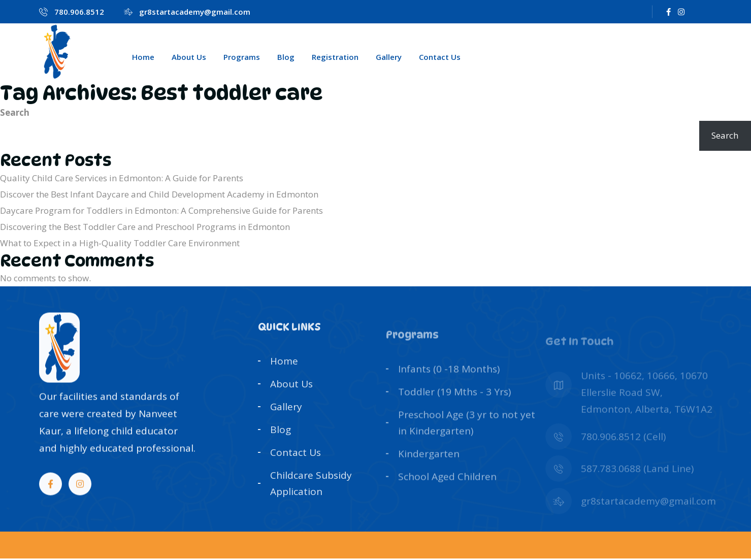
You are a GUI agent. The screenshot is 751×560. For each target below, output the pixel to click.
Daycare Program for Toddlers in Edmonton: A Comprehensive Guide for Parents (161, 210)
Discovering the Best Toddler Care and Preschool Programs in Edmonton (145, 227)
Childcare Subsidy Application (311, 492)
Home (143, 57)
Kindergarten (429, 470)
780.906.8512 (79, 12)
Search (15, 112)
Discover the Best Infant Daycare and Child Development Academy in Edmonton (159, 194)
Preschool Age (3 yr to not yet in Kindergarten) (467, 439)
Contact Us (440, 57)
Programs (242, 57)
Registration (335, 57)
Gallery (389, 57)
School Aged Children (447, 492)
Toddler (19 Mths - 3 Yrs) (454, 409)
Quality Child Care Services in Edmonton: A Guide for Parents (122, 178)
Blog (286, 57)
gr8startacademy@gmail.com (195, 12)
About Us (189, 57)
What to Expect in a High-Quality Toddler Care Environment (120, 243)
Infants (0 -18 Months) (449, 386)
